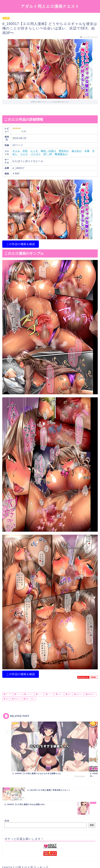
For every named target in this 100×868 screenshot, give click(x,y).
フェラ (24, 154)
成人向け (77, 151)
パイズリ (36, 154)
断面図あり (61, 154)
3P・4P (48, 154)
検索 (7, 821)
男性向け (64, 151)
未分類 (6, 18)
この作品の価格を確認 (21, 244)
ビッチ (34, 151)
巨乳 (25, 151)
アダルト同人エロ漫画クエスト (50, 6)
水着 (87, 151)
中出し (60, 694)
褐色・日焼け (48, 151)
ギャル (16, 151)
